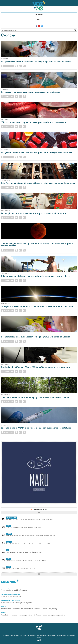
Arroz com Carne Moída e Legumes (14, 590)
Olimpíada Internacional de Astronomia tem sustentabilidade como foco (37, 306)
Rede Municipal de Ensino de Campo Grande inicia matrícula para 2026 (28, 544)
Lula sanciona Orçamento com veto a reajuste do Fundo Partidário (27, 560)
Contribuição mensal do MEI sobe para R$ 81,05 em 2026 (24, 527)
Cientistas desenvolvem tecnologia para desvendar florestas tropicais (36, 397)
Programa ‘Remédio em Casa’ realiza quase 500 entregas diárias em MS (37, 152)
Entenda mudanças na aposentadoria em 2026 (21, 568)
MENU (39, 19)
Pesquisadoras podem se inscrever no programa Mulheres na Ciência (36, 337)
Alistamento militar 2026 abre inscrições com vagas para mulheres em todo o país (31, 536)
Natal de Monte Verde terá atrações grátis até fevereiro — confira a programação (30, 609)
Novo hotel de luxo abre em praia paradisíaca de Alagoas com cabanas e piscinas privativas (33, 615)
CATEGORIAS (39, 14)
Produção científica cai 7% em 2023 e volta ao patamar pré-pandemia (36, 367)
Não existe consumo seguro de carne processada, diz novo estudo (33, 122)
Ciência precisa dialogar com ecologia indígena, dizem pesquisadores (36, 276)
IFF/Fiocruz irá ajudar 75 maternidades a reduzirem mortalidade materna (38, 183)
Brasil (9, 526)
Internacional (12, 517)
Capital (9, 534)
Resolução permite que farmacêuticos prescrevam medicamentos (34, 213)
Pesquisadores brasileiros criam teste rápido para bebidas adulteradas (36, 61)
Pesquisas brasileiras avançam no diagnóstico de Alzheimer (31, 92)
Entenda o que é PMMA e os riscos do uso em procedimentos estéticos (36, 428)
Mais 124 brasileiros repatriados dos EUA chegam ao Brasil (24, 552)
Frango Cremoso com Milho (11, 596)
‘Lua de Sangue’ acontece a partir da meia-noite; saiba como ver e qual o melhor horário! (37, 245)
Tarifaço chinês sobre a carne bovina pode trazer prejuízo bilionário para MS (30, 519)
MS (8, 550)
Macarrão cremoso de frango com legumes (16, 602)
